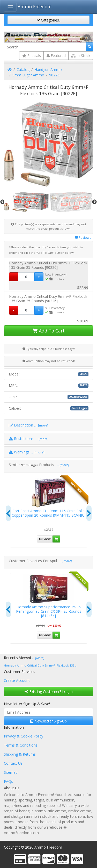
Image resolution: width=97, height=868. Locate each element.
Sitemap (11, 772)
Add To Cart (48, 331)
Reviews (83, 238)
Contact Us (13, 763)
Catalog (23, 70)
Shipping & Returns (20, 754)
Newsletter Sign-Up (48, 721)
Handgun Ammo (48, 70)
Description (28, 425)
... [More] (38, 658)
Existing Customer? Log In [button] (49, 692)
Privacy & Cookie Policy (24, 736)
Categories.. (49, 20)
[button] (56, 539)
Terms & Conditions (21, 745)
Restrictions (29, 439)
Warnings (27, 452)
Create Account (17, 680)
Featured (56, 56)
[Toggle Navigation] (10, 7)
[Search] (45, 47)
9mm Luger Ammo (28, 75)
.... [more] (62, 465)
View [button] (45, 539)
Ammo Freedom (35, 6)
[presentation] (8, 513)
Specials (32, 56)
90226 (54, 75)
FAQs (8, 781)
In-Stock (81, 56)
